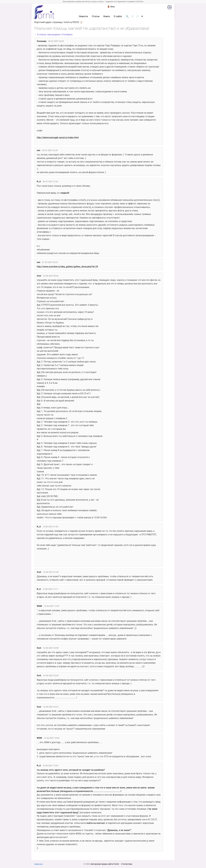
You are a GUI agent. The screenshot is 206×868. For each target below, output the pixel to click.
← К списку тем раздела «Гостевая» (54, 35)
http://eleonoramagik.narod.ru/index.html (58, 138)
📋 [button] (81, 22)
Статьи (96, 16)
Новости (83, 16)
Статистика (127, 864)
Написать (39, 864)
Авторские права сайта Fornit (105, 864)
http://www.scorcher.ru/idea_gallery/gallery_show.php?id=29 (67, 267)
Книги (107, 16)
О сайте (118, 16)
